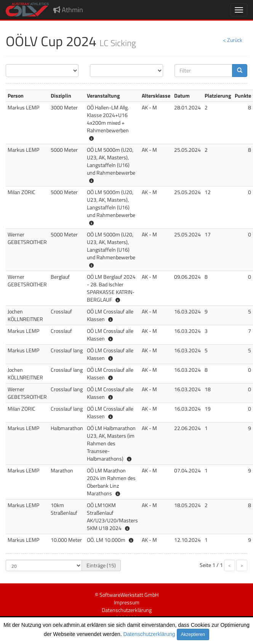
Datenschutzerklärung (149, 634)
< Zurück (233, 40)
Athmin (68, 10)
